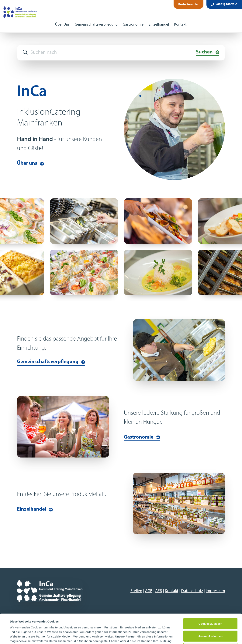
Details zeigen (161, 637)
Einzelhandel (159, 25)
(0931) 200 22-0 (224, 4)
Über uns (27, 163)
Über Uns (62, 25)
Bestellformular (188, 5)
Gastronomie (133, 25)
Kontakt (180, 25)
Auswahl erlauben (210, 607)
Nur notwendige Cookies (210, 619)
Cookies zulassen (210, 594)
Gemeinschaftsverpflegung (96, 25)
